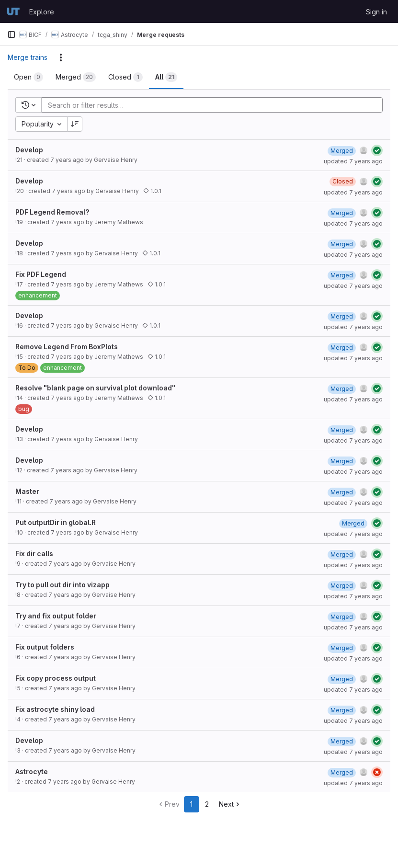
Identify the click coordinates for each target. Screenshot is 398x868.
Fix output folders (45, 647)
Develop (29, 150)
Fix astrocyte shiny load (55, 709)
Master (27, 491)
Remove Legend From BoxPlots (67, 347)
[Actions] (61, 57)
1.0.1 (152, 191)
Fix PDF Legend (41, 274)
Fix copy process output (56, 678)
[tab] (28, 77)
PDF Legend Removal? (52, 212)
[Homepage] (13, 11)
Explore (42, 12)
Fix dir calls (34, 554)
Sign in (376, 12)
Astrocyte (32, 771)
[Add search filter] (215, 105)
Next (230, 804)
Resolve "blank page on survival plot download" (95, 388)
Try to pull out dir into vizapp (63, 585)
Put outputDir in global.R (56, 522)
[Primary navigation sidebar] (11, 34)
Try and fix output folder (56, 616)
